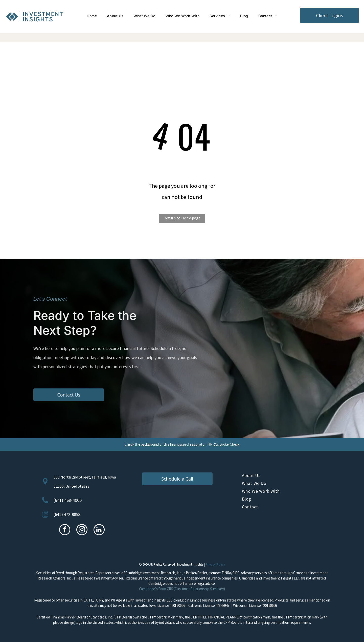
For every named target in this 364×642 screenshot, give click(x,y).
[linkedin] (99, 530)
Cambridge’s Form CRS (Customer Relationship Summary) (182, 589)
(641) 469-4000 (68, 500)
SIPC (236, 573)
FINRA (226, 573)
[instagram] (82, 530)
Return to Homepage (182, 218)
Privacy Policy (215, 564)
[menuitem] (92, 16)
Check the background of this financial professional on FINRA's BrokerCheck (182, 444)
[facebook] (65, 530)
